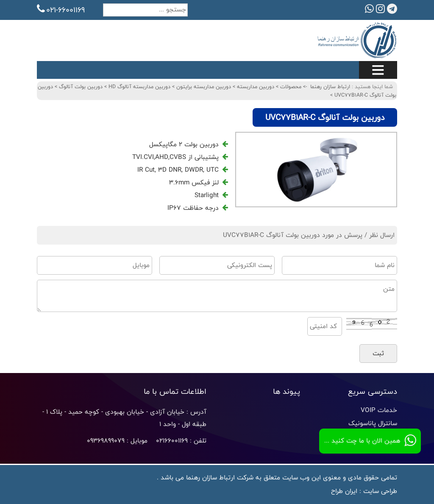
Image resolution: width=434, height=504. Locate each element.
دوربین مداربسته (255, 86)
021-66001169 (61, 10)
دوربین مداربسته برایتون (203, 86)
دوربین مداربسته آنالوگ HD (139, 86)
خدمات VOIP (379, 410)
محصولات (290, 86)
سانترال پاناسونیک (373, 423)
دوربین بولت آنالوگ (80, 86)
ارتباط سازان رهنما (330, 86)
